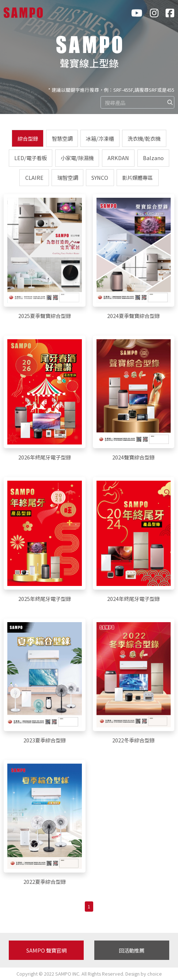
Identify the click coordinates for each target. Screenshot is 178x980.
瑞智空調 (68, 177)
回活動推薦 (132, 950)
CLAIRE (34, 177)
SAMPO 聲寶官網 (46, 950)
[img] (170, 102)
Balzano (153, 158)
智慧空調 (62, 138)
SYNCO (100, 177)
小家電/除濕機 (77, 158)
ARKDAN (118, 158)
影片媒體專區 (137, 177)
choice (155, 974)
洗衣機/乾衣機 (144, 138)
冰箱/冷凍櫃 (100, 138)
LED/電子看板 (31, 158)
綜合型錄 (28, 138)
